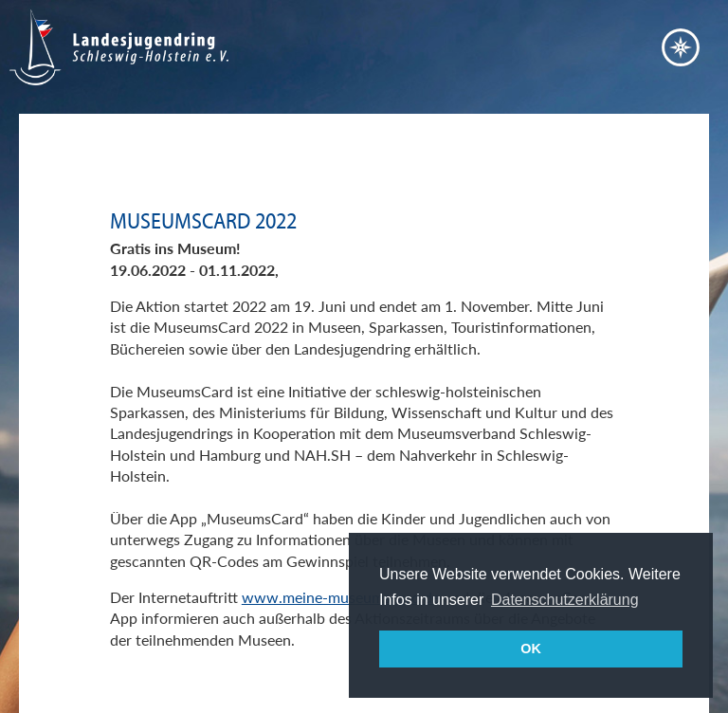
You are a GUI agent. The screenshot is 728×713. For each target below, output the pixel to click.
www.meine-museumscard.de (341, 597)
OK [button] (531, 649)
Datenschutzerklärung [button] (565, 600)
